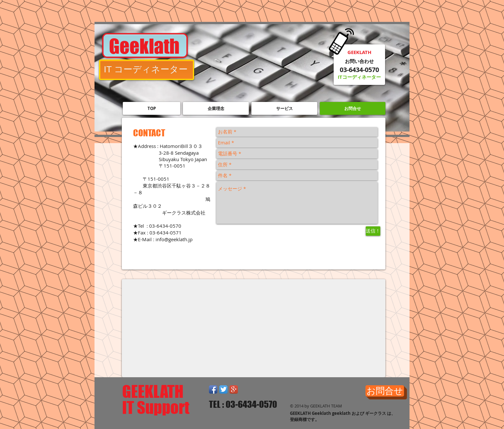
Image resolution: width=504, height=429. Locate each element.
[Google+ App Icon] (234, 389)
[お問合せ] (385, 391)
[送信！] (373, 231)
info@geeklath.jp (174, 239)
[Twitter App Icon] (223, 389)
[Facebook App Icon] (213, 389)
